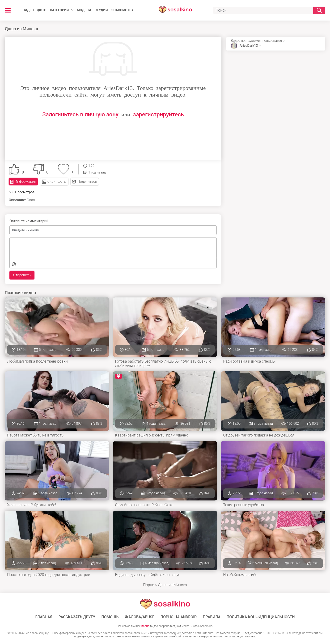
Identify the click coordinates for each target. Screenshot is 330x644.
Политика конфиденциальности (261, 617)
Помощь (110, 617)
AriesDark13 (249, 46)
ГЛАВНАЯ (44, 617)
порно (145, 626)
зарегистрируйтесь (158, 114)
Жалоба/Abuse (140, 617)
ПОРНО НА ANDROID (179, 617)
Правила (212, 617)
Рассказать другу (77, 617)
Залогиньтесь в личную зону (80, 114)
